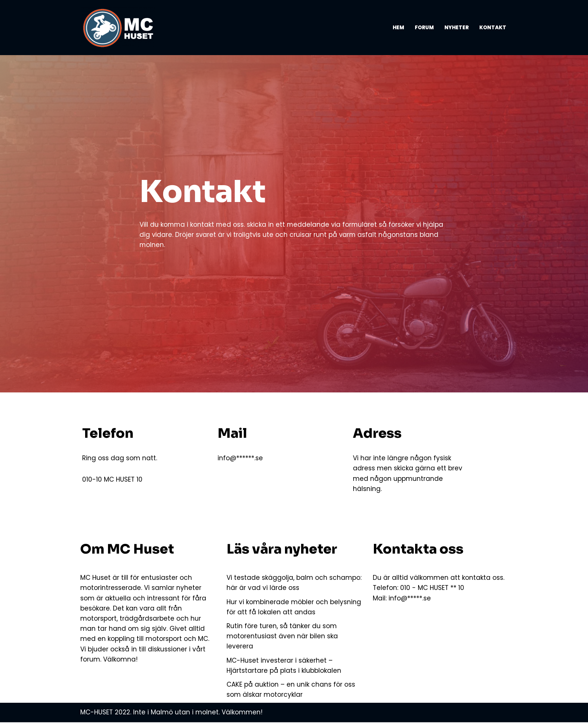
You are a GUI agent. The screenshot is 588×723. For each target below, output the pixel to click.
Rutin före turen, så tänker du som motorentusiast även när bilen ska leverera (282, 637)
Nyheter (457, 28)
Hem (398, 28)
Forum (424, 28)
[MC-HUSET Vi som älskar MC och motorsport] (120, 28)
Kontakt (493, 28)
